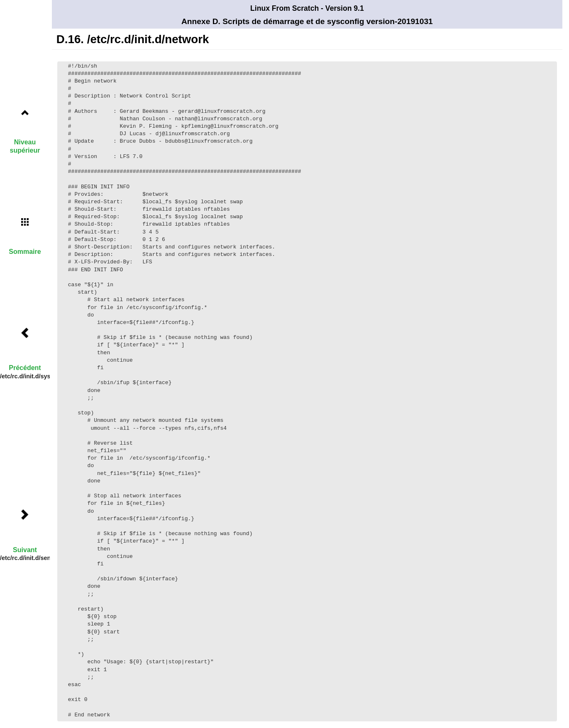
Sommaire (25, 252)
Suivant (25, 550)
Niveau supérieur (25, 146)
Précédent (25, 368)
